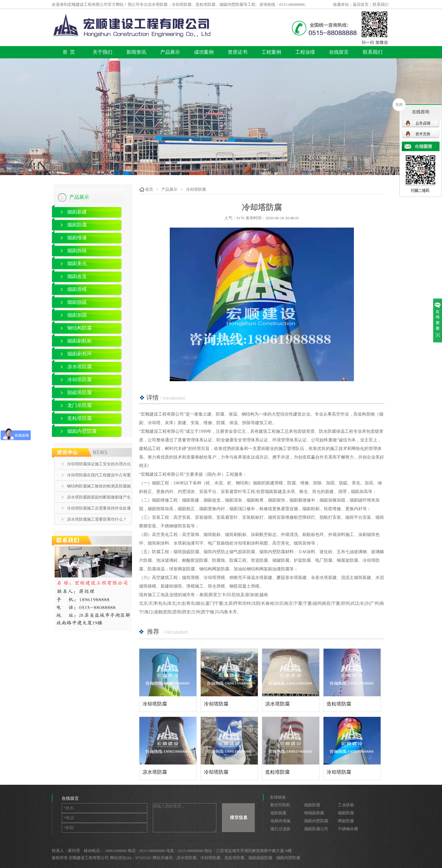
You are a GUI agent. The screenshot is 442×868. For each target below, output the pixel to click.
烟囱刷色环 (79, 354)
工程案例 (271, 52)
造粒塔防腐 (79, 418)
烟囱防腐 (77, 225)
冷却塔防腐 (79, 379)
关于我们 (103, 52)
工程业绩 (305, 52)
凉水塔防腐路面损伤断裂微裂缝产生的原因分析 (99, 502)
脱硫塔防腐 (79, 392)
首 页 (69, 52)
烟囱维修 (77, 238)
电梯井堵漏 (280, 821)
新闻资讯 (136, 52)
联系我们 (381, 4)
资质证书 (238, 52)
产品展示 (170, 52)
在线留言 (339, 52)
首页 (149, 189)
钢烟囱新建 (314, 813)
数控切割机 (280, 805)
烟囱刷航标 (79, 341)
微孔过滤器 (280, 829)
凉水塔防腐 (79, 367)
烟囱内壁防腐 (82, 431)
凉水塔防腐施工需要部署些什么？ (97, 519)
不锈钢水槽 (348, 829)
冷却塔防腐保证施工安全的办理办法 (99, 464)
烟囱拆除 (77, 250)
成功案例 (204, 52)
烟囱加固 (77, 315)
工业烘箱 (346, 805)
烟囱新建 (77, 212)
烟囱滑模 (77, 289)
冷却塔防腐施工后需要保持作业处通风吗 (99, 514)
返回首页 (361, 4)
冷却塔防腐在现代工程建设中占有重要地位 (99, 480)
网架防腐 (346, 821)
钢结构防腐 (79, 328)
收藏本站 (341, 4)
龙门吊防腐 (79, 405)
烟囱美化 (77, 263)
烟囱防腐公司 (316, 829)
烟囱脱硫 (77, 302)
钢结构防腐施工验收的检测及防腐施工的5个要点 (99, 491)
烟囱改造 (77, 276)
